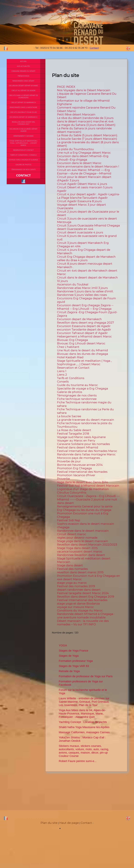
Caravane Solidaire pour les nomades (83, 444)
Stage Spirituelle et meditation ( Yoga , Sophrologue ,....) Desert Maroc (84, 363)
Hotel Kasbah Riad (70, 357)
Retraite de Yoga (69, 671)
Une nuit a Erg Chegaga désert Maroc (84, 153)
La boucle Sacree (69, 416)
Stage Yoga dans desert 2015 (77, 548)
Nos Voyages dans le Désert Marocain (84, 90)
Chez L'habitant (68, 347)
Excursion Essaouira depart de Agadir (84, 326)
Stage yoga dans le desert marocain (83, 541)
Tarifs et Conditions (71, 378)
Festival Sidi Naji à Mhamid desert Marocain (88, 486)
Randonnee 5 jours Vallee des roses (82, 295)
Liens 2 (62, 375)
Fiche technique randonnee (77, 399)
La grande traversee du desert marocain (86, 420)
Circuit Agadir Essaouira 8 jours (79, 201)
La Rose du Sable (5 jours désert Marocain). (87, 135)
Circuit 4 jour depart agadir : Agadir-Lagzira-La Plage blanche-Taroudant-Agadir (88, 196)
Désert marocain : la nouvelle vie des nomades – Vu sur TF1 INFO (83, 623)
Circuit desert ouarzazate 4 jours (80, 232)
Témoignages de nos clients (77, 395)
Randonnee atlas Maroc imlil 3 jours (82, 288)
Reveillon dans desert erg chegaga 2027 (85, 323)
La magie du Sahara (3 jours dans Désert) (86, 125)
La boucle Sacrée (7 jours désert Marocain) (87, 139)
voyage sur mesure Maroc (75, 607)
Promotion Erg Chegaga (74, 468)
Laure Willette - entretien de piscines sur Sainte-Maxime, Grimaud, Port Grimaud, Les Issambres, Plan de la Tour (84, 702)
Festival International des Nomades (82, 472)
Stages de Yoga (69, 656)
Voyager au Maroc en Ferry (76, 441)
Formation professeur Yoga (76, 661)
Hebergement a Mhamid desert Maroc (84, 336)
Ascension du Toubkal (73, 284)
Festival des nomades (72, 569)
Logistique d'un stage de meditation (83, 489)
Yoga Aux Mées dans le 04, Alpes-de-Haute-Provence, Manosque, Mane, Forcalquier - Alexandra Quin (82, 714)
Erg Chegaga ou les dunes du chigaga (84, 510)
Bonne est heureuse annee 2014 (80, 465)
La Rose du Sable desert (74, 430)
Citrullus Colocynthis (72, 493)
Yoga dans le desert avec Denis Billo (83, 482)
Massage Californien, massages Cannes (84, 732)
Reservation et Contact (73, 368)
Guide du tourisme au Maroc (77, 385)
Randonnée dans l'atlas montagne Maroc (86, 454)
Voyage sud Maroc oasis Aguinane (81, 437)
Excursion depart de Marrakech (79, 319)
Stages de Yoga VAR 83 (74, 666)
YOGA (63, 645)
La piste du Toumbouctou (75, 149)
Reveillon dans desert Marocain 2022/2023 (87, 545)
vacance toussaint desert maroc (80, 552)
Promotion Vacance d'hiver (76, 475)
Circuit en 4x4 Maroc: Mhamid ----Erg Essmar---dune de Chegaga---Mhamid (84, 172)
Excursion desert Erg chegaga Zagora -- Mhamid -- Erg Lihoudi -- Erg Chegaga (85, 307)
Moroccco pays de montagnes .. (79, 458)
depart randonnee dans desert (79, 590)
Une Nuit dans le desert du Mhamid (82, 350)
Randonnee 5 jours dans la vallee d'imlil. (85, 291)
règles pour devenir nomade (77, 538)
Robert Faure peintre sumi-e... (78, 761)
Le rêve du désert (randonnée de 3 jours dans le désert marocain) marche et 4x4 (85, 120)
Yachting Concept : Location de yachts (83, 722)
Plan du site (49, 823)
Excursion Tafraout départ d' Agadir (82, 333)
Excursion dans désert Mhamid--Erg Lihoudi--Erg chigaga (83, 158)
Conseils (63, 382)
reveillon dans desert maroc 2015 (80, 572)
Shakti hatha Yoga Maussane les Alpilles (84, 727)
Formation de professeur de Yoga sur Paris (86, 676)
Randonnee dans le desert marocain (83, 531)
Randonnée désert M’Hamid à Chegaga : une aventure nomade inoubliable (86, 616)
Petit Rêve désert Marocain (76, 115)
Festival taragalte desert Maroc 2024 (83, 593)
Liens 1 (62, 371)
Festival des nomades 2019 (76, 586)
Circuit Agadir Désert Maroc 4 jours (82, 184)
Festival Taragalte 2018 (73, 434)
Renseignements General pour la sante (85, 506)
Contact (94, 48)
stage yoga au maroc (72, 583)
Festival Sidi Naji (69, 520)
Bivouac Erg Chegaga (72, 340)
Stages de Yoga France (74, 651)
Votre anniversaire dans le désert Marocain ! (88, 167)
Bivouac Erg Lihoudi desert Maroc (81, 343)
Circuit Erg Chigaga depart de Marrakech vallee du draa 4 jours (86, 258)
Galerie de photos (70, 392)
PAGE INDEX (66, 87)
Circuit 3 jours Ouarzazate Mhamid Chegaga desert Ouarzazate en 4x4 (88, 227)
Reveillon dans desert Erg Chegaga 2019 (86, 597)
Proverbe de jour (69, 461)
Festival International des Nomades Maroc (87, 451)
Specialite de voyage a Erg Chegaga (83, 389)
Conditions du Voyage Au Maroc (80, 611)
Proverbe (63, 479)
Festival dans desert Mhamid (78, 447)
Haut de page (69, 823)
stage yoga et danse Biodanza (78, 604)
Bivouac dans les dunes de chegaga (83, 354)
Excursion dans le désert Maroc (79, 163)
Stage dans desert (70, 565)
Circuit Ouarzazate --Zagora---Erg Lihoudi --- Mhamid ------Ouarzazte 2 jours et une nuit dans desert (88, 500)
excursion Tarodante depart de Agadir (84, 330)
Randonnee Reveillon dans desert (81, 555)
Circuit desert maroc (72, 534)
